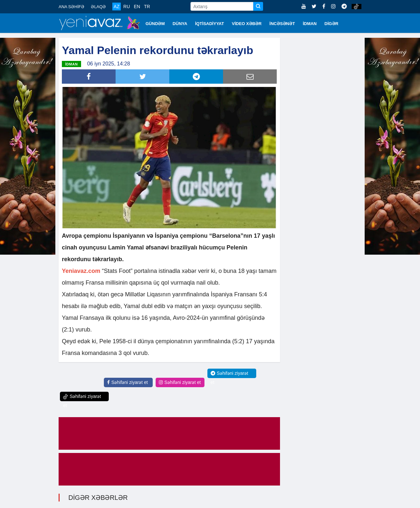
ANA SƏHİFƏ (71, 7)
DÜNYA (180, 24)
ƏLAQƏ (98, 7)
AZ (117, 7)
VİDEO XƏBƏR (247, 24)
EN (137, 7)
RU (127, 7)
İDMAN (310, 24)
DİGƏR (332, 24)
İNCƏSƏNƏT (282, 24)
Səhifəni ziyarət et (127, 382)
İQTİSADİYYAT (210, 24)
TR (147, 7)
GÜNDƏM (155, 24)
